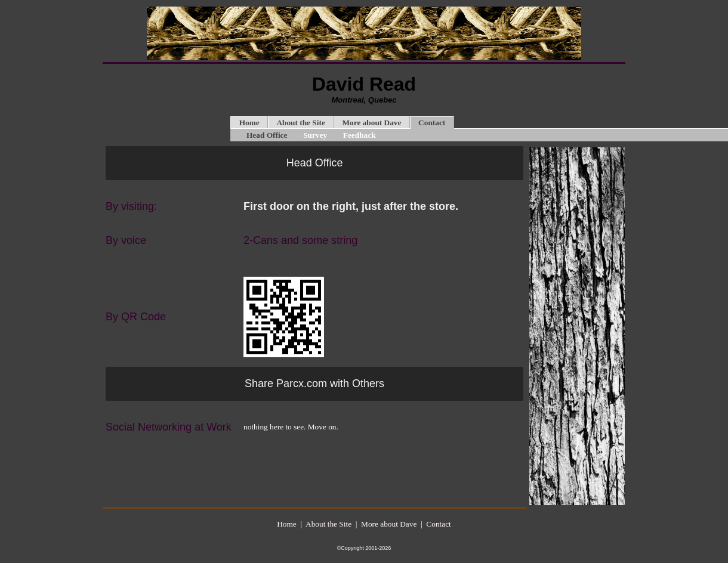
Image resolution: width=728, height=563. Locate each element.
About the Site (300, 123)
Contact (432, 123)
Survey (315, 135)
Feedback (360, 135)
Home (249, 123)
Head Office (267, 135)
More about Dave (371, 123)
